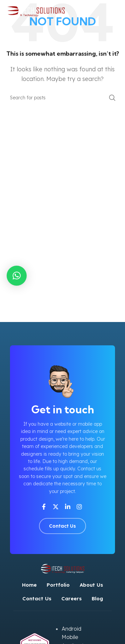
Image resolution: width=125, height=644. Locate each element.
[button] (17, 276)
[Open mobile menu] (117, 11)
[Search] (62, 98)
